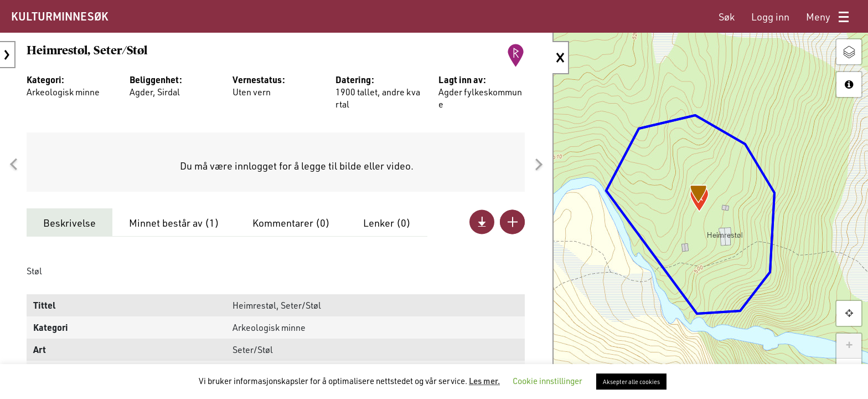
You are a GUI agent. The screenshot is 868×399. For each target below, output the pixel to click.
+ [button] (849, 346)
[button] (13, 165)
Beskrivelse (69, 223)
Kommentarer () (291, 223)
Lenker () (387, 223)
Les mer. (484, 381)
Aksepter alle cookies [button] (631, 382)
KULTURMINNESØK (60, 16)
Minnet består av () (174, 223)
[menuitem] (727, 17)
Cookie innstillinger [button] (547, 381)
